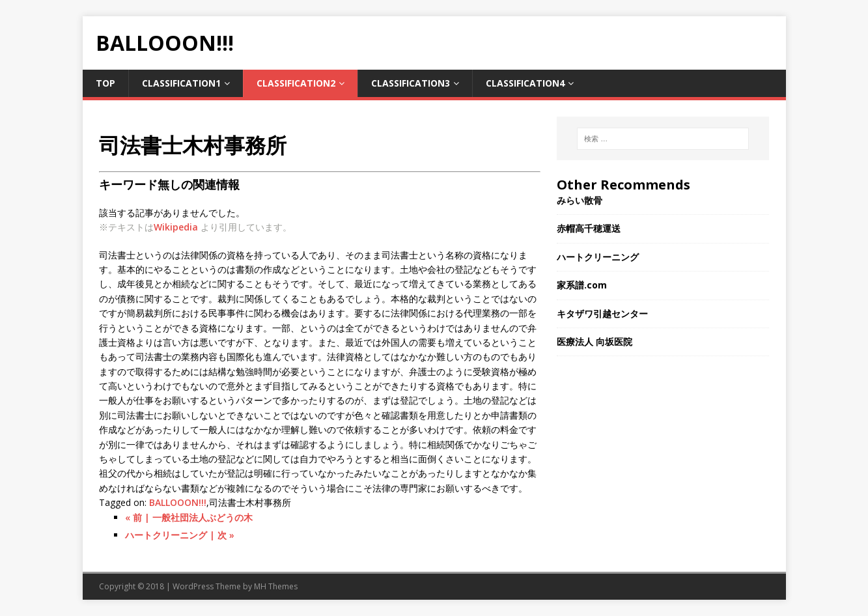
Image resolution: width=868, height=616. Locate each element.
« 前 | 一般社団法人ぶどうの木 (189, 517)
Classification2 (296, 83)
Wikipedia (176, 227)
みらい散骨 (580, 200)
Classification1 (181, 83)
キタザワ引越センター (602, 314)
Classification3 (411, 83)
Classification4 (525, 83)
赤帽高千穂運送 (593, 228)
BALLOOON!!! (178, 502)
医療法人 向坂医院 (595, 342)
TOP (105, 83)
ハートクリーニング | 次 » (180, 535)
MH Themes (276, 586)
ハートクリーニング (598, 257)
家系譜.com (582, 285)
